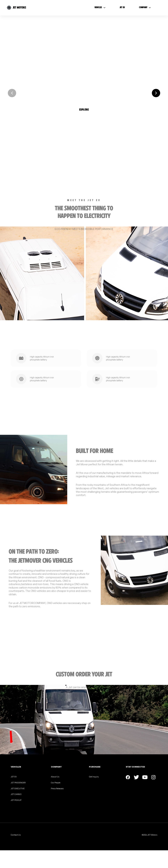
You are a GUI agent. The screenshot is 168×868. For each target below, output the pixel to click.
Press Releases (57, 789)
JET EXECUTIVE (18, 789)
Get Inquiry (94, 777)
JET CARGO (16, 794)
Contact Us (16, 835)
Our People (56, 783)
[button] (84, 104)
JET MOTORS (19, 8)
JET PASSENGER (18, 783)
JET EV (14, 777)
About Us (55, 777)
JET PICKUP (16, 800)
